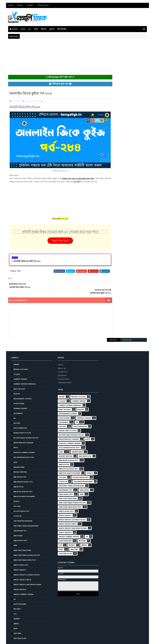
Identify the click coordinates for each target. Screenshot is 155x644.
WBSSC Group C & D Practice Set (27, 563)
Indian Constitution (22, 421)
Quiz (23, 29)
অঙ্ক (14, 588)
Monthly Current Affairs (24, 441)
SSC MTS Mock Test (21, 500)
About (20, 6)
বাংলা (36, 29)
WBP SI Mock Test (21, 553)
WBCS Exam (18, 524)
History (17, 412)
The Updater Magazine (23, 509)
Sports (16, 490)
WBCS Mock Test (20, 529)
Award (16, 353)
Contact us (61, 360)
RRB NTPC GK (18, 475)
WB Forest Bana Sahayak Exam (26, 514)
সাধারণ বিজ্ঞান (17, 622)
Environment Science (22, 387)
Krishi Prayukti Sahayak (23, 431)
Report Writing (20, 461)
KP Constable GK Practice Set (26, 426)
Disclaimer (61, 364)
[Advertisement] (55, 58)
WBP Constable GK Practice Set (27, 544)
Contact (30, 6)
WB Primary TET (20, 519)
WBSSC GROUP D (20, 578)
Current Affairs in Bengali (24, 372)
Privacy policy (43, 6)
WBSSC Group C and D (22, 568)
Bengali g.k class (20, 358)
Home (11, 6)
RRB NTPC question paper (24, 485)
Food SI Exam (19, 392)
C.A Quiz (16, 363)
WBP (15, 534)
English (16, 382)
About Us (61, 357)
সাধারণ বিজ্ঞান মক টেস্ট (20, 627)
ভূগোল (52, 29)
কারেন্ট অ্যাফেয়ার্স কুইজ (19, 593)
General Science (20, 397)
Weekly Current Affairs (23, 583)
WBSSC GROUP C (19, 558)
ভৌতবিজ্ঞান (16, 607)
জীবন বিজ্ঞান (17, 597)
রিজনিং (15, 617)
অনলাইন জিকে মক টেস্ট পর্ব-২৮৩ (27, 264)
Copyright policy (64, 371)
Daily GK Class (19, 377)
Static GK (17, 505)
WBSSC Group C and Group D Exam (27, 573)
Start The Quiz (55, 243)
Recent (114, 43)
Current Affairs (20, 368)
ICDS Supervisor (20, 417)
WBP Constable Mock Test (24, 549)
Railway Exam (19, 456)
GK (29, 29)
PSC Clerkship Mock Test (24, 446)
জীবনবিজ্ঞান (62, 29)
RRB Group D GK (19, 465)
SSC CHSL (17, 495)
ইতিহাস (43, 29)
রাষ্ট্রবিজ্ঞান (16, 612)
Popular (127, 43)
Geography (18, 402)
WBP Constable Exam (22, 539)
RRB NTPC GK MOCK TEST (23, 480)
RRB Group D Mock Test (23, 470)
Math (15, 436)
